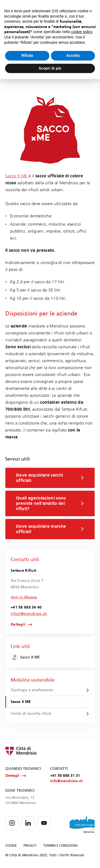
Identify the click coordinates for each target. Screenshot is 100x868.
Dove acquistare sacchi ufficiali (50, 478)
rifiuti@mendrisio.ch (29, 614)
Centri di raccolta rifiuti (31, 713)
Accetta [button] (73, 55)
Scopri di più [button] (50, 68)
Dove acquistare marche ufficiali (50, 529)
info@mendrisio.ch (67, 781)
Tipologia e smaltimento (32, 690)
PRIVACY (30, 846)
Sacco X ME (16, 176)
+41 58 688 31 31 (65, 776)
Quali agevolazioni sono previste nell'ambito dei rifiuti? (50, 503)
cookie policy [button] (82, 32)
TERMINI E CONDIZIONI (60, 846)
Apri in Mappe (24, 597)
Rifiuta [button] (27, 55)
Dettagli (18, 625)
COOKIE (11, 846)
